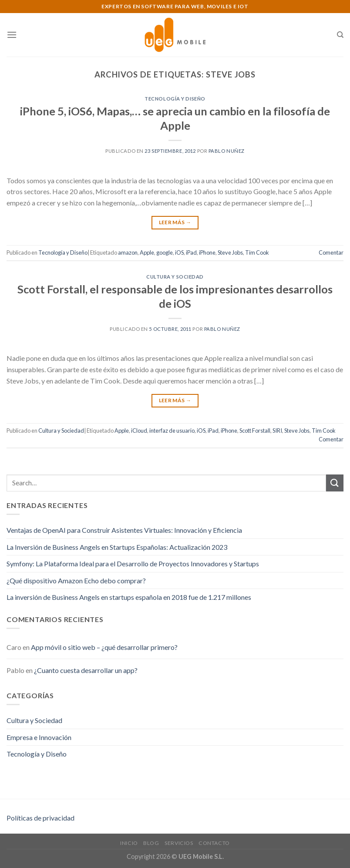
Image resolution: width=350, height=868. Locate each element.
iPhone (207, 252)
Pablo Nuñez (227, 151)
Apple (147, 252)
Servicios (179, 843)
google (165, 252)
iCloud (139, 431)
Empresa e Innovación (39, 737)
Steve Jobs (230, 252)
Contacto (214, 843)
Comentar (331, 252)
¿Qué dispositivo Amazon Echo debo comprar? (76, 580)
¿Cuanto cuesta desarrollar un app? (86, 670)
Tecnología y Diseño (175, 99)
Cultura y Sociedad (175, 277)
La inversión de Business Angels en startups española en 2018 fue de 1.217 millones (129, 597)
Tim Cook (257, 252)
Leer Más (175, 222)
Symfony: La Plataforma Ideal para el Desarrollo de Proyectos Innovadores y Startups (133, 564)
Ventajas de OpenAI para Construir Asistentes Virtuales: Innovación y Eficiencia (124, 530)
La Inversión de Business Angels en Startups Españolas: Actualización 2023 (117, 547)
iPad (191, 252)
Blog (151, 843)
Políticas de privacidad (40, 818)
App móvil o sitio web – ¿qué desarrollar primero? (104, 647)
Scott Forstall (255, 431)
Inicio (129, 843)
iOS (179, 252)
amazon (128, 252)
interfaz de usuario (172, 431)
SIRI (277, 431)
